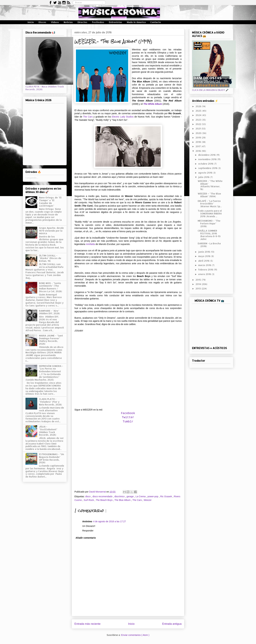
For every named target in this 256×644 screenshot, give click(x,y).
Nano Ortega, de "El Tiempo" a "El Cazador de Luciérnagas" (50, 202)
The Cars (88, 117)
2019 (199, 138)
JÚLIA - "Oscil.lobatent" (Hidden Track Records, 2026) (48, 431)
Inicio (31, 22)
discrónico (120, 496)
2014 (199, 284)
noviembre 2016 (208, 159)
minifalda (90, 244)
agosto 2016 (206, 173)
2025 (199, 111)
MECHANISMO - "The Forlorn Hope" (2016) (209, 223)
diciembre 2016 (207, 155)
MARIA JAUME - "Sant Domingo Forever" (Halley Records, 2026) (51, 340)
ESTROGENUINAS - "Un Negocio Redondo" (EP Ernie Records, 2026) (52, 458)
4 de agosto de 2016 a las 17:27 (110, 521)
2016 (199, 151)
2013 (199, 289)
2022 (199, 124)
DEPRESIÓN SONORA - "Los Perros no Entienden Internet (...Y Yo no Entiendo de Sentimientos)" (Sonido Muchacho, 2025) (44, 373)
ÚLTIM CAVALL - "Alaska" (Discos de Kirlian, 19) (50, 258)
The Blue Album (123, 500)
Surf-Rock (89, 500)
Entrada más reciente (88, 624)
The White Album (153, 104)
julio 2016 (204, 177)
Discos (42, 22)
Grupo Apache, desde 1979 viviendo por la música (51, 231)
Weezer (148, 500)
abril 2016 (204, 261)
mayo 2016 (205, 256)
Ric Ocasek (166, 496)
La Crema (141, 496)
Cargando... (32, 178)
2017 (199, 146)
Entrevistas (116, 22)
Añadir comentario (86, 538)
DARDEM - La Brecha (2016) (209, 245)
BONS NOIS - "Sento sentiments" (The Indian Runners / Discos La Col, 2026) (51, 287)
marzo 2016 (205, 265)
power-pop (153, 496)
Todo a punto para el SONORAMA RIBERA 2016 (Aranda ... (210, 213)
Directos (82, 22)
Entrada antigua (172, 624)
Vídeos (55, 22)
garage (130, 496)
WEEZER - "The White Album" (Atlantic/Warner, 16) (210, 185)
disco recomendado (103, 496)
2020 (199, 133)
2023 (199, 120)
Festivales (98, 22)
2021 (199, 129)
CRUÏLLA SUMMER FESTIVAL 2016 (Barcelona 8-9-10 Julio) (209, 235)
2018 (199, 142)
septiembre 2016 (208, 168)
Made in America (136, 22)
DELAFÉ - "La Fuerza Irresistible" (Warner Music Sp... (210, 204)
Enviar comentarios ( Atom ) (135, 635)
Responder (88, 531)
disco (88, 496)
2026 (199, 106)
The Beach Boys (104, 500)
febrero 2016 (206, 270)
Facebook (128, 413)
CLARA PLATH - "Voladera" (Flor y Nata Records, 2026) (50, 402)
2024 (199, 115)
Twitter (128, 417)
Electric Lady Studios (123, 117)
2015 (199, 280)
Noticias (68, 22)
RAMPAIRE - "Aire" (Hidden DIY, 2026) (49, 312)
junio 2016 (204, 252)
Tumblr (128, 422)
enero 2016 (205, 274)
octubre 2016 (206, 164)
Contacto (156, 22)
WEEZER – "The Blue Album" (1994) (209, 195)
